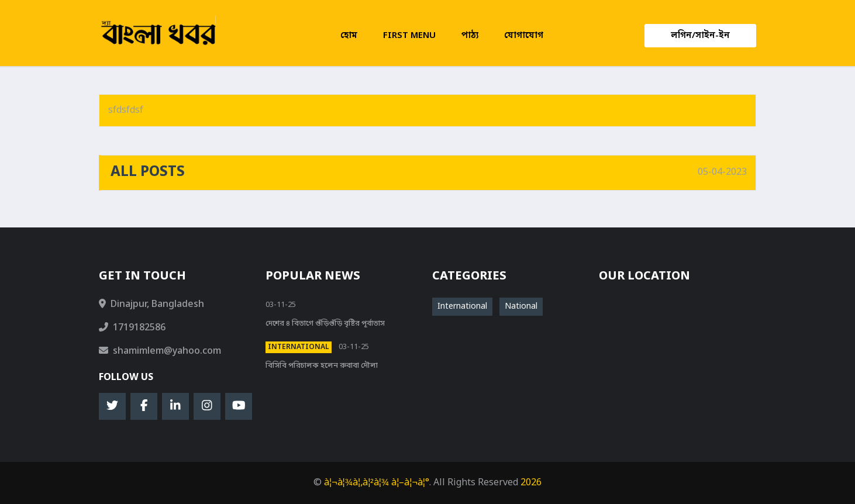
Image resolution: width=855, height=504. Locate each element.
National (521, 307)
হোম (349, 36)
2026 (531, 483)
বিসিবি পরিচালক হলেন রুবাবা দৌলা (322, 366)
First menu (409, 36)
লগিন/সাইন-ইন (700, 36)
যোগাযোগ (524, 36)
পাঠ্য (470, 36)
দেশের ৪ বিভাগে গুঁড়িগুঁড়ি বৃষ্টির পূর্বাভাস (325, 324)
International (299, 347)
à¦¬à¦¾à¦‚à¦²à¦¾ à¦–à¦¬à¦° (377, 483)
